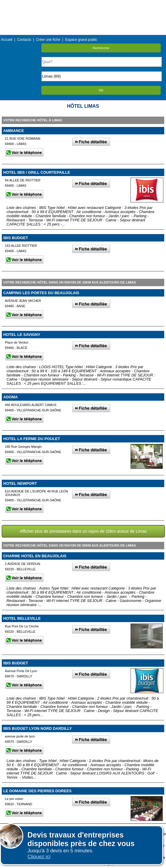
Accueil (7, 40)
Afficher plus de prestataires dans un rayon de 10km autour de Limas (83, 531)
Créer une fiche (48, 40)
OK (101, 90)
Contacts (24, 40)
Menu (83, 4)
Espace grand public (81, 40)
